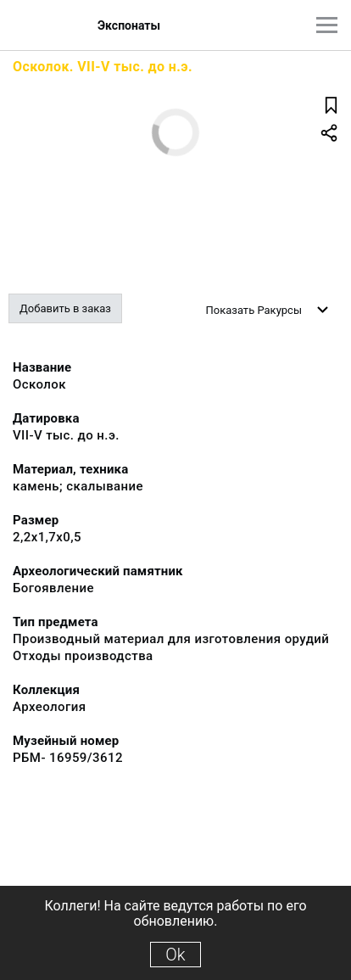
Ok (175, 955)
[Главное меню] (327, 25)
